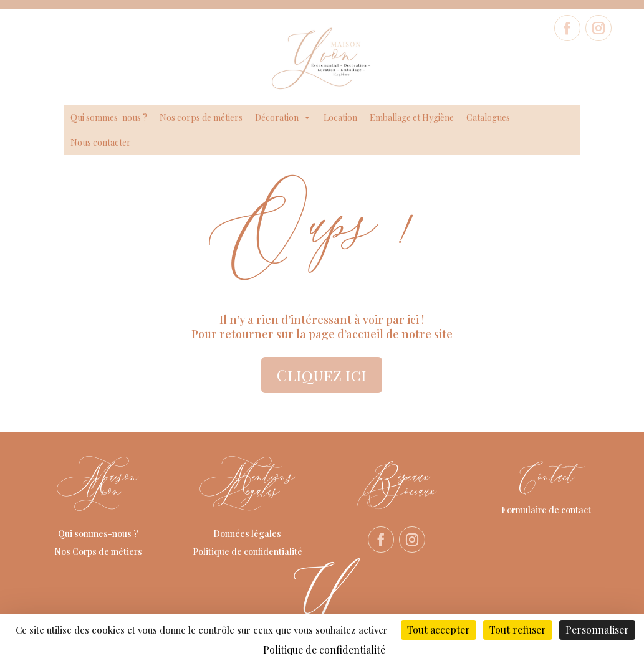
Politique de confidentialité (248, 552)
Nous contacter (101, 142)
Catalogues (488, 117)
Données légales (247, 534)
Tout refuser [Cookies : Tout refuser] (518, 630)
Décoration (283, 118)
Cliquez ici (322, 375)
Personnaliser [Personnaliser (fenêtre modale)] (597, 630)
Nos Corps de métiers (98, 552)
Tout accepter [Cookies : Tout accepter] (439, 630)
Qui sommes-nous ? (109, 117)
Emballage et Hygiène (412, 117)
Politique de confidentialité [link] (324, 649)
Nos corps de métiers (201, 117)
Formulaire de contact (546, 510)
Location (340, 117)
